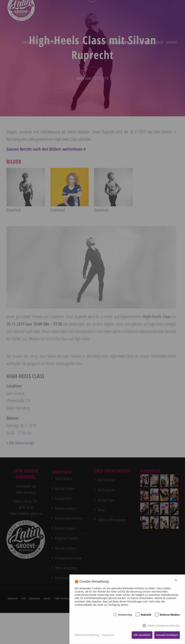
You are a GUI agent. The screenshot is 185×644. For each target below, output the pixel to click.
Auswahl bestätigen (167, 635)
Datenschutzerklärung (87, 635)
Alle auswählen (142, 635)
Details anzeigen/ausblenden (164, 626)
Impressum (108, 635)
